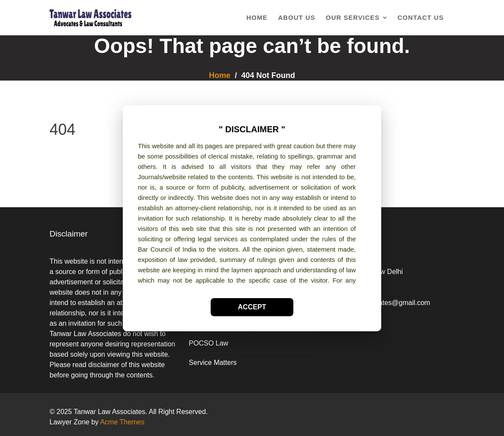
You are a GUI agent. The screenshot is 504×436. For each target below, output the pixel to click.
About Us (296, 17)
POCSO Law (208, 343)
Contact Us (421, 17)
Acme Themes (122, 422)
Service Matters (213, 363)
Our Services (353, 17)
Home (257, 17)
